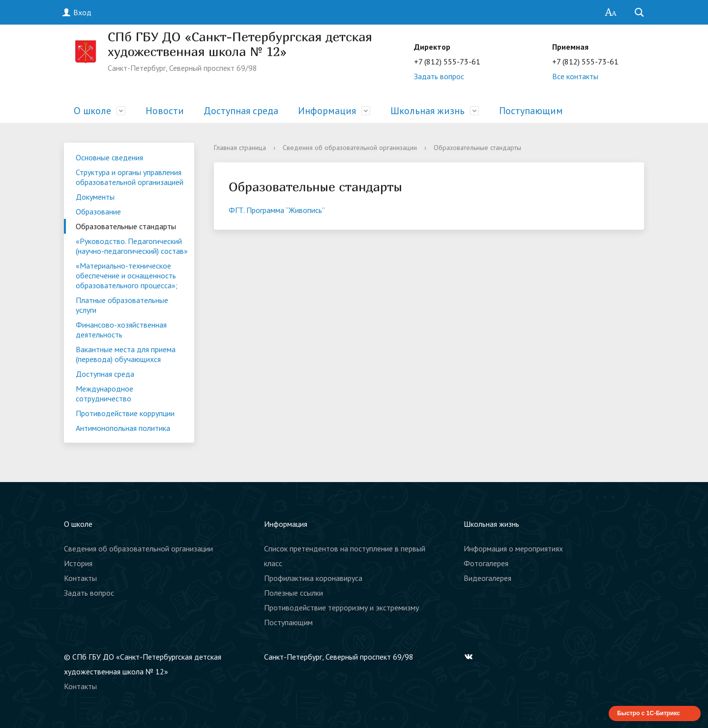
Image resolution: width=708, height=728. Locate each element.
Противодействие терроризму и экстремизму (341, 607)
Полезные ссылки (294, 593)
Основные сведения (109, 157)
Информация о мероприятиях (513, 548)
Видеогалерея (487, 578)
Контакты (80, 578)
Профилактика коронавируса (313, 578)
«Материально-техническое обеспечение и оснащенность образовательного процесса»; (127, 275)
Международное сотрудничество (104, 394)
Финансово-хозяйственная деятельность (121, 330)
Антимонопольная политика (123, 428)
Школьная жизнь (428, 111)
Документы (95, 197)
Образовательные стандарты (126, 226)
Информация (327, 111)
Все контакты (575, 76)
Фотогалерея (486, 563)
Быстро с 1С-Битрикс (649, 713)
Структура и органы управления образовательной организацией (130, 177)
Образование (98, 212)
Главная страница (240, 148)
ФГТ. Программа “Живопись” (277, 210)
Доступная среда (241, 111)
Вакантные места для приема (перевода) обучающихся (126, 354)
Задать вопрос (439, 76)
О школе (92, 111)
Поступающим (531, 111)
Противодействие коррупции (125, 413)
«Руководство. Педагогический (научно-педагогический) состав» (132, 246)
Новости (165, 111)
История (78, 563)
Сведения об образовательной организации (350, 148)
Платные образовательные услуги (122, 305)
